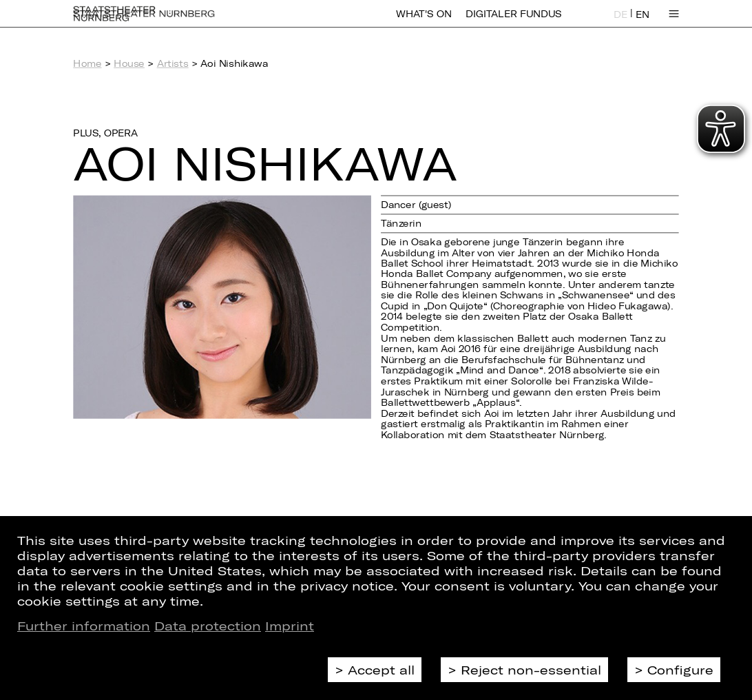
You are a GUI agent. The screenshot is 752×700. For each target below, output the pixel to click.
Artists (173, 63)
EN (643, 22)
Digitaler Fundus (513, 22)
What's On (424, 22)
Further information (84, 626)
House (129, 63)
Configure (680, 670)
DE (620, 22)
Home (87, 63)
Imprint (290, 626)
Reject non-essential (531, 670)
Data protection (208, 626)
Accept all (381, 670)
